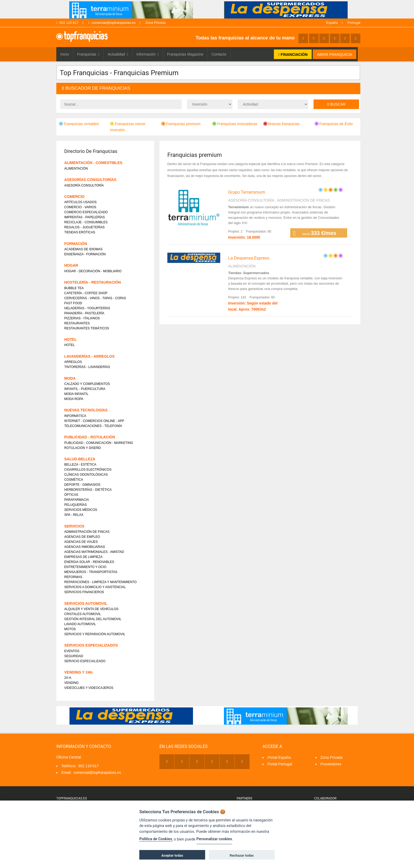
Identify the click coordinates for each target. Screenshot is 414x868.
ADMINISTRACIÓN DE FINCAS (303, 200)
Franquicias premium (181, 124)
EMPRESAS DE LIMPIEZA (83, 557)
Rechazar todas (242, 855)
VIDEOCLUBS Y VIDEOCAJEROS (89, 688)
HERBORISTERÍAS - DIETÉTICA (88, 490)
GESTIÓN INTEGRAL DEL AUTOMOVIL (93, 619)
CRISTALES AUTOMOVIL (83, 614)
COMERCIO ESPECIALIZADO (86, 212)
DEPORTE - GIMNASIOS (82, 485)
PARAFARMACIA (77, 500)
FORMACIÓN (76, 244)
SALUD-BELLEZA (80, 459)
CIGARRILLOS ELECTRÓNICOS (88, 470)
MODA (70, 378)
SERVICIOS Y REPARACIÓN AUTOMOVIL (95, 634)
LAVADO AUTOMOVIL (80, 624)
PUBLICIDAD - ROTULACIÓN (90, 437)
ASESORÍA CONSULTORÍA (251, 200)
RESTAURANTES (77, 323)
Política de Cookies (156, 839)
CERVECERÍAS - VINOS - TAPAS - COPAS (95, 298)
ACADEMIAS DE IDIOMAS (83, 249)
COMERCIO (74, 197)
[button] (208, 88)
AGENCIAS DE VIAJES (81, 542)
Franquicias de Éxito (334, 124)
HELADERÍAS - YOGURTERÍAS (87, 308)
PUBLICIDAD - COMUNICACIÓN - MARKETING (99, 443)
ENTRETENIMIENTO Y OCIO (85, 567)
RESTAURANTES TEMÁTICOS (87, 328)
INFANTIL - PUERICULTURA (85, 389)
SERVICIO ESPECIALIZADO (85, 661)
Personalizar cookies (214, 839)
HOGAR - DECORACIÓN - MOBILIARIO (93, 271)
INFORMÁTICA (75, 416)
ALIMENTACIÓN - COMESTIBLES (93, 163)
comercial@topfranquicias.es (112, 23)
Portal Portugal (280, 764)
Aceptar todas (172, 855)
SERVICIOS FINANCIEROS (84, 592)
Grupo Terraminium (247, 192)
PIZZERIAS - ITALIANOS (82, 318)
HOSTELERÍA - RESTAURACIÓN (93, 282)
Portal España (279, 757)
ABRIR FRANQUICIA (335, 54)
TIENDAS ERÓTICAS (80, 232)
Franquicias (88, 54)
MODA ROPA (74, 399)
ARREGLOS (73, 362)
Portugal (354, 23)
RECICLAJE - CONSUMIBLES (86, 222)
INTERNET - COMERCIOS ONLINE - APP (94, 421)
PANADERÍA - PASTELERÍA (84, 313)
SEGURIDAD (74, 656)
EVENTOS (72, 651)
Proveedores (331, 764)
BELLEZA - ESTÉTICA (80, 465)
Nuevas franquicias (281, 124)
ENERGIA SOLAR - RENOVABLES (89, 562)
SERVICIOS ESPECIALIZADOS (91, 645)
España (332, 23)
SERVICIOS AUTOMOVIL (86, 603)
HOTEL (70, 339)
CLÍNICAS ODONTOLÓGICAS (86, 475)
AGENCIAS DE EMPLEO (82, 537)
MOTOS (70, 629)
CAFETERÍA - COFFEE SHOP (86, 293)
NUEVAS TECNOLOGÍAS (86, 410)
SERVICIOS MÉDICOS (81, 510)
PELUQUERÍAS (75, 505)
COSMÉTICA (74, 480)
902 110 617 (67, 23)
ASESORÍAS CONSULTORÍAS (90, 180)
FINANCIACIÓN (293, 54)
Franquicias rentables (79, 124)
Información (148, 54)
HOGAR (71, 265)
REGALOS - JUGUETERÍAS (84, 227)
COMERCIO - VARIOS (80, 207)
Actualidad (118, 54)
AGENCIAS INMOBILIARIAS (85, 547)
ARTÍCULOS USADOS (80, 202)
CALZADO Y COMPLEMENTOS (87, 384)
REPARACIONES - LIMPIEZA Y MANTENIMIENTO (100, 582)
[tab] (208, 88)
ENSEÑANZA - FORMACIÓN (85, 254)
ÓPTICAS (71, 495)
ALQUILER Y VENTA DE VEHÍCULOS (91, 609)
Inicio (65, 54)
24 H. (68, 678)
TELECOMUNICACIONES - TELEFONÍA (93, 426)
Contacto (219, 54)
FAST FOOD (73, 303)
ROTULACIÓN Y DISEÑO (83, 448)
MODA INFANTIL (76, 394)
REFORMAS (73, 577)
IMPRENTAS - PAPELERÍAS (85, 217)
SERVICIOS (74, 526)
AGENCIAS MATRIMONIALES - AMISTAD (94, 552)
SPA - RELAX (74, 515)
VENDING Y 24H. (79, 672)
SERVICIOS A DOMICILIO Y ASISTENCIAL (95, 587)
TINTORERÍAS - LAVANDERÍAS (87, 367)
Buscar (336, 104)
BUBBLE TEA (74, 288)
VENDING (72, 683)
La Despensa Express (249, 258)
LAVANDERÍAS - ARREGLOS (89, 356)
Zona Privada (155, 23)
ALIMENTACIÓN (242, 266)
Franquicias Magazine (185, 54)
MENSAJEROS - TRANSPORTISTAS (91, 572)
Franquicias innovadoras (235, 124)
